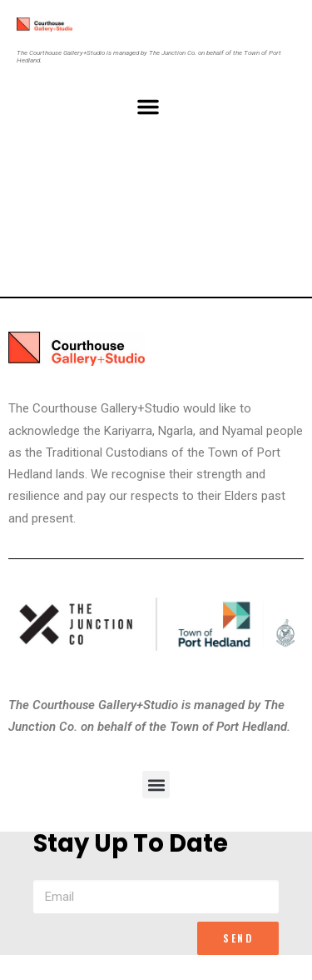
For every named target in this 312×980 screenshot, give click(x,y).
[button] (148, 107)
